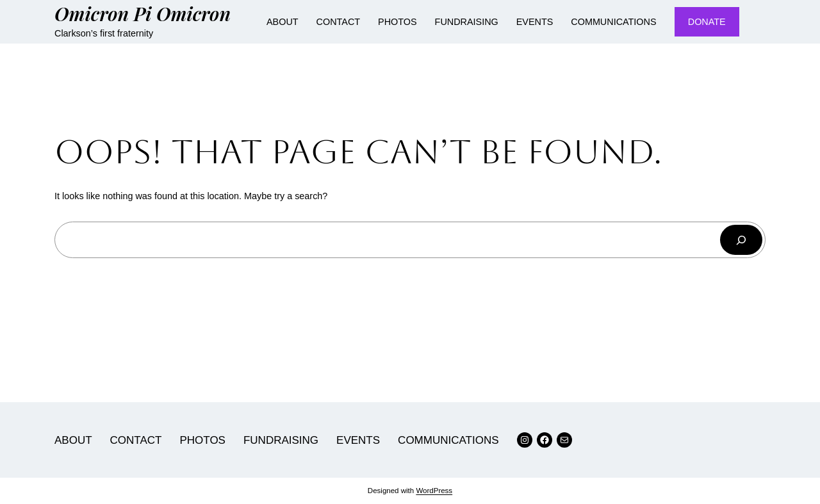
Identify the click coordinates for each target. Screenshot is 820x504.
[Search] (741, 240)
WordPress (434, 491)
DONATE (707, 22)
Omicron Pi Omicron (143, 13)
